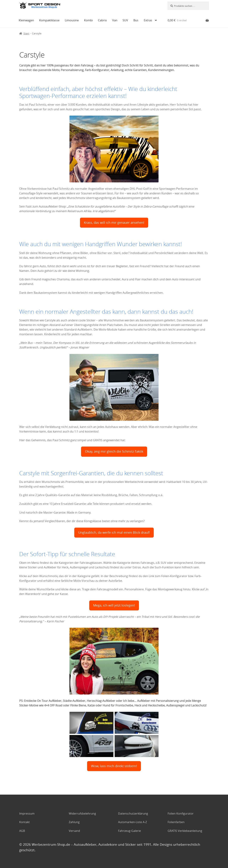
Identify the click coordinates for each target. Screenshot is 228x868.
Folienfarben (176, 822)
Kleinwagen (26, 20)
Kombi (88, 20)
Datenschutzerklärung (133, 813)
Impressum (27, 813)
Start (26, 33)
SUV (125, 20)
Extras (148, 20)
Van (115, 20)
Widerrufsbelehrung (82, 813)
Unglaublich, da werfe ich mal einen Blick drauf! (114, 533)
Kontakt (24, 822)
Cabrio (102, 20)
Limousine (72, 20)
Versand (74, 831)
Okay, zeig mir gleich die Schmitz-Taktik (114, 451)
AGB (22, 831)
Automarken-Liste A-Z (133, 822)
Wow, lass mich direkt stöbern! (114, 766)
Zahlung (74, 822)
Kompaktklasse (49, 20)
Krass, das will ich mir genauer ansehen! (114, 223)
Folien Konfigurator (181, 813)
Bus (136, 20)
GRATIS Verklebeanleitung (185, 831)
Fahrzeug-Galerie (129, 831)
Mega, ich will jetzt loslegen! (114, 605)
